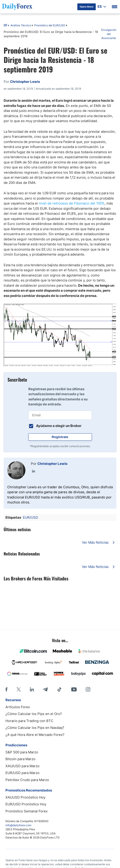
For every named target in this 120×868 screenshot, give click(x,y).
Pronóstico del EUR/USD (50, 25)
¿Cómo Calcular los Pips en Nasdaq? (35, 728)
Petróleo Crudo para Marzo (27, 780)
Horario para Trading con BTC (29, 721)
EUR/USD (31, 517)
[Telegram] (45, 689)
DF (5, 26)
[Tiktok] (59, 689)
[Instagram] (88, 689)
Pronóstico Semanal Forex (27, 811)
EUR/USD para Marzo (22, 773)
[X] (19, 689)
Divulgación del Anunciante (109, 34)
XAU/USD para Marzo (22, 766)
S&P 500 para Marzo (22, 752)
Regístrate (60, 437)
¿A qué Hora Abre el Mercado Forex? (35, 735)
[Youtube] (74, 689)
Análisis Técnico (21, 25)
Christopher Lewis (52, 464)
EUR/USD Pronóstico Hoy (26, 804)
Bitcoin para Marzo (20, 759)
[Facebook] (6, 689)
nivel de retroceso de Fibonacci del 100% (72, 203)
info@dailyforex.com (18, 825)
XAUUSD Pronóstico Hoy (25, 797)
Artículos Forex (18, 707)
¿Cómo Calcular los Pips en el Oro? (34, 714)
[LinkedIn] (32, 689)
